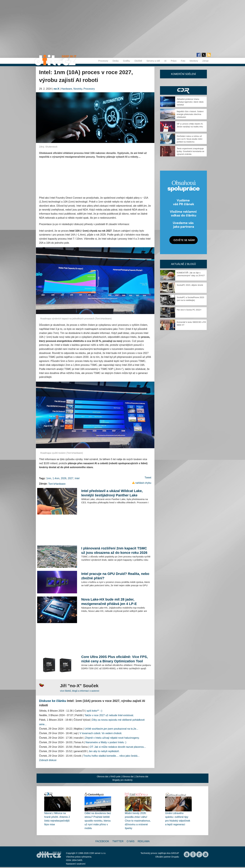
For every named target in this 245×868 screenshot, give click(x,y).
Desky (116, 61)
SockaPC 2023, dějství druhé (190, 285)
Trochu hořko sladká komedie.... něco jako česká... (111, 756)
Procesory (103, 61)
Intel (77, 478)
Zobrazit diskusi (48, 760)
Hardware (67, 89)
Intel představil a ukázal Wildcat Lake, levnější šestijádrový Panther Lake (112, 493)
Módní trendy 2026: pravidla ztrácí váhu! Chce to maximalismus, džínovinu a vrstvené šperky (138, 821)
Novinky (78, 89)
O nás (131, 841)
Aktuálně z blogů (183, 264)
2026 (64, 478)
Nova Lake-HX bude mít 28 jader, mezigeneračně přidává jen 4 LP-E (109, 602)
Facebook (102, 841)
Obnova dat (128, 777)
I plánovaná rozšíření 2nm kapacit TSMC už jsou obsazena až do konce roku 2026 (114, 550)
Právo (174, 61)
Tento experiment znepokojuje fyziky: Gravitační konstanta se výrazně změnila (190, 151)
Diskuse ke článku (53, 701)
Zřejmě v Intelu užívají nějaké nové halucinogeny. (112, 738)
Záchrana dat (142, 777)
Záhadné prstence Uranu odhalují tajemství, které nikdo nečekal (190, 102)
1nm (49, 478)
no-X (56, 89)
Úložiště (138, 61)
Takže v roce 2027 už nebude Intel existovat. (109, 715)
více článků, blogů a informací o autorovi (80, 691)
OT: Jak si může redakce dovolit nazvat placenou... (118, 747)
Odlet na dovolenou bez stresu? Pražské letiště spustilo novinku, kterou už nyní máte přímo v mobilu (98, 821)
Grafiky (126, 61)
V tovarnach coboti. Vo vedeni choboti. (101, 733)
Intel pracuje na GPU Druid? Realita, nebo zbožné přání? (115, 576)
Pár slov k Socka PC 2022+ (189, 310)
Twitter (118, 841)
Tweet (148, 478)
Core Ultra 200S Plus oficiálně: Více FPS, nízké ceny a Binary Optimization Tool (115, 659)
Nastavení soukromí (76, 864)
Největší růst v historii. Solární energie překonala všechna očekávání (190, 114)
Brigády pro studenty (122, 780)
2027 (71, 478)
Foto (183, 61)
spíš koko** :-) (95, 711)
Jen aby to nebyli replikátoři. (104, 751)
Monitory (194, 61)
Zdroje (205, 61)
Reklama (144, 841)
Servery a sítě (153, 61)
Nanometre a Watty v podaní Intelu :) (106, 742)
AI (165, 61)
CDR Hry (183, 90)
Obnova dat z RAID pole (109, 777)
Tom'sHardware (57, 484)
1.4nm (56, 478)
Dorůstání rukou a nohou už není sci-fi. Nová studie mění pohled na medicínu (190, 139)
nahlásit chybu (143, 483)
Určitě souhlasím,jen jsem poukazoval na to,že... (111, 729)
